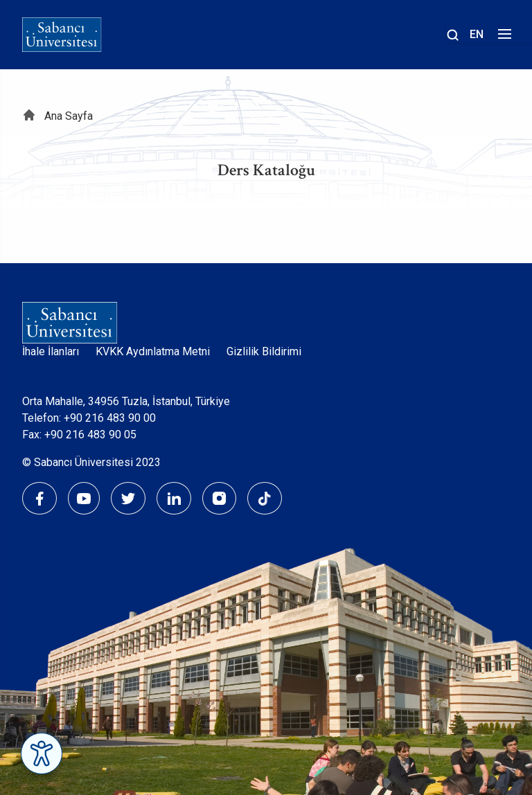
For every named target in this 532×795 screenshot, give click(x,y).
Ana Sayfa (69, 116)
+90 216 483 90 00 (110, 418)
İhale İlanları (51, 351)
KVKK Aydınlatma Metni (153, 351)
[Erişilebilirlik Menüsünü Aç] (42, 753)
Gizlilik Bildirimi (264, 351)
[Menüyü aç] (503, 38)
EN (477, 34)
